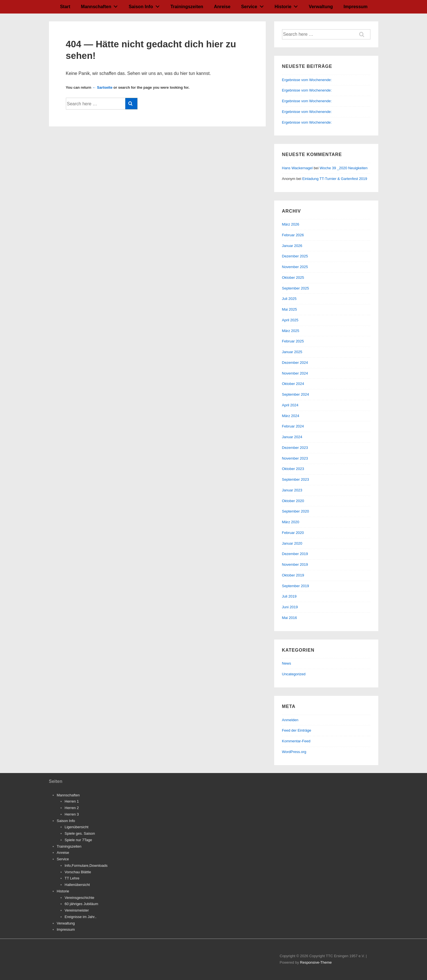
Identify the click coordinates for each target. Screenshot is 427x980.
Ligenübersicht (77, 827)
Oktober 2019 (293, 575)
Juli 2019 (289, 596)
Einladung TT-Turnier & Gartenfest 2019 (335, 179)
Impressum (355, 7)
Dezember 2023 (295, 448)
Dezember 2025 (295, 256)
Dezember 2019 (295, 554)
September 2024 (296, 394)
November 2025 (295, 267)
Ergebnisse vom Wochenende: (307, 80)
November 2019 (295, 564)
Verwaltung (321, 7)
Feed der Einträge (297, 730)
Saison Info (146, 5)
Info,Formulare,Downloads (86, 866)
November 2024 (295, 373)
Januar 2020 (292, 543)
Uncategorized (294, 674)
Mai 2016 (289, 618)
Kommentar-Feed (296, 741)
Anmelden (290, 720)
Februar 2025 (293, 341)
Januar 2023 (292, 490)
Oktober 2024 (293, 384)
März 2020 (291, 522)
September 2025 (296, 288)
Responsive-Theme (316, 962)
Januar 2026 (292, 246)
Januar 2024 (292, 437)
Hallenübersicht (77, 885)
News (287, 663)
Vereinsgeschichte (80, 898)
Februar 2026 (293, 235)
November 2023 (295, 458)
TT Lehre (72, 878)
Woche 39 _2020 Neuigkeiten (343, 168)
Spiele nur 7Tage (79, 840)
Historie (288, 5)
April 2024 (290, 405)
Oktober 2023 (293, 469)
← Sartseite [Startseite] (102, 87)
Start (65, 7)
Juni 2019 (290, 607)
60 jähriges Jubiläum (81, 904)
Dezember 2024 (295, 363)
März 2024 (291, 416)
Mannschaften (101, 5)
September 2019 (296, 586)
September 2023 (296, 479)
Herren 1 (72, 801)
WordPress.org (294, 752)
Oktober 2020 (293, 501)
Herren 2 (72, 808)
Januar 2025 (292, 352)
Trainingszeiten (187, 7)
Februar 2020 (293, 533)
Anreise (222, 7)
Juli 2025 (289, 299)
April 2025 (290, 320)
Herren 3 (72, 814)
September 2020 (296, 511)
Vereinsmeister (77, 910)
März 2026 (291, 224)
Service (254, 5)
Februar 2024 (293, 426)
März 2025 (291, 331)
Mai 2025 (289, 309)
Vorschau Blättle (78, 872)
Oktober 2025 (293, 278)
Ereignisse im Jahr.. (81, 917)
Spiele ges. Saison (80, 833)
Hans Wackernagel (297, 168)
